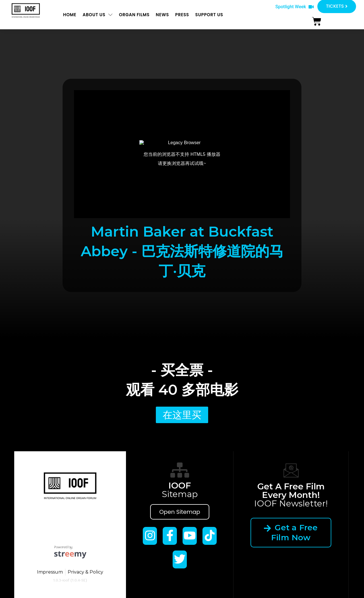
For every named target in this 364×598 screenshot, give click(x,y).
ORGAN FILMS (134, 15)
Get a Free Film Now (291, 532)
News (162, 15)
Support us (209, 15)
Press (182, 15)
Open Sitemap (180, 512)
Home (70, 15)
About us (98, 15)
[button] (294, 7)
